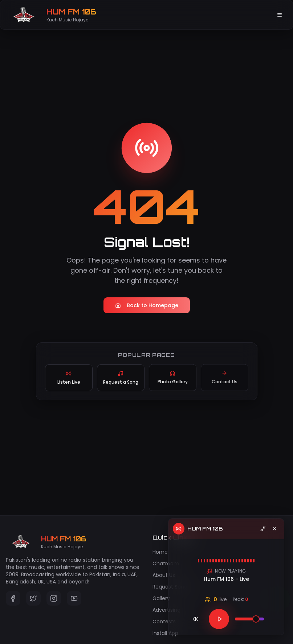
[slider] (256, 619)
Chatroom (166, 563)
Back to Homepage (147, 305)
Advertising (166, 610)
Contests (164, 622)
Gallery (161, 598)
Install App (165, 633)
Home (160, 552)
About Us (164, 575)
